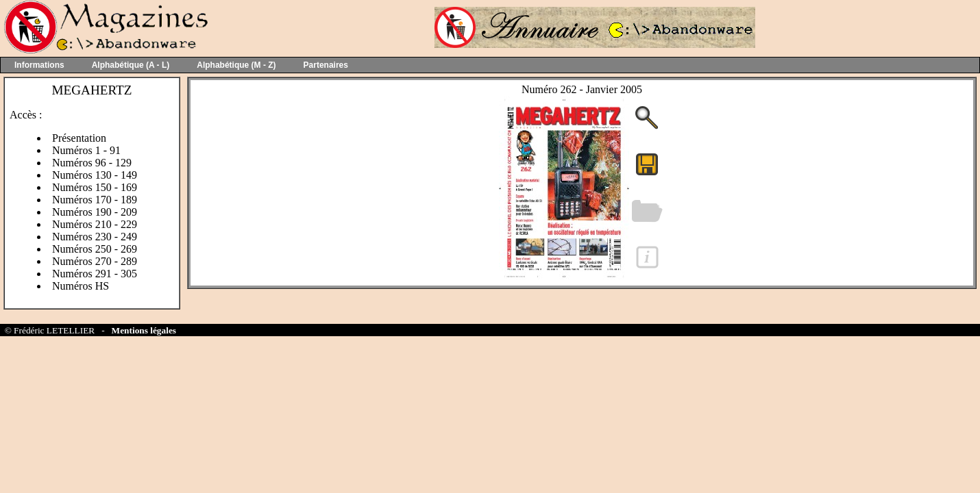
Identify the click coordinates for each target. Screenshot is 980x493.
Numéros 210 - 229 (95, 224)
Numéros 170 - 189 (95, 200)
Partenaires (326, 65)
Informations (39, 65)
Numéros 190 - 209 (95, 212)
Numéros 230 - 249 (95, 237)
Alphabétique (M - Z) (236, 65)
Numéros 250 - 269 (95, 249)
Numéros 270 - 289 (95, 261)
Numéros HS (81, 286)
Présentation (79, 138)
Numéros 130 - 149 (95, 175)
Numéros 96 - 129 (92, 163)
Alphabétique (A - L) (131, 65)
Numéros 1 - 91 (86, 150)
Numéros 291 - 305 (95, 274)
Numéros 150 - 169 (95, 187)
